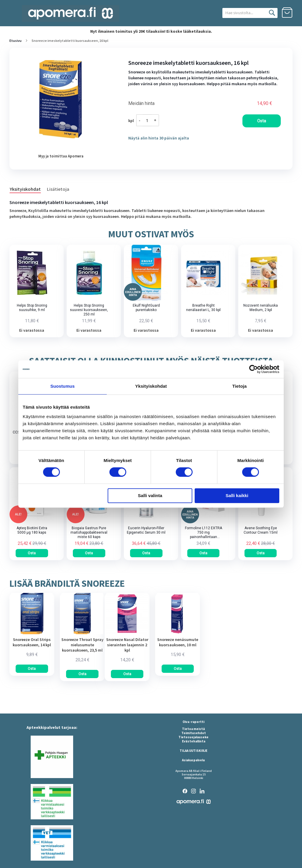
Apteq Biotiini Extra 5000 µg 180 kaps (32, 530)
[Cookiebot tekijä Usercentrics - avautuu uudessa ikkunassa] (253, 369)
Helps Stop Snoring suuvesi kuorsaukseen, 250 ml (89, 310)
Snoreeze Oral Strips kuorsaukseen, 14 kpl (32, 642)
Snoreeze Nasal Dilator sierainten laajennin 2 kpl (127, 645)
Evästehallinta (194, 741)
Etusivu (15, 41)
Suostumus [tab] (63, 386)
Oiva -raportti (193, 722)
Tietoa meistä (193, 729)
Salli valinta (150, 495)
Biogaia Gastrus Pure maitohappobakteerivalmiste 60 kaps (89, 532)
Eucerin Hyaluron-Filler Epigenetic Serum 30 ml (146, 530)
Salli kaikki (237, 495)
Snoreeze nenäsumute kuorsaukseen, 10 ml (178, 642)
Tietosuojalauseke (193, 737)
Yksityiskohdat (25, 189)
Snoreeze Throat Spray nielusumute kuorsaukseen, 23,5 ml (82, 645)
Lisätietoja (58, 189)
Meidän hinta (141, 103)
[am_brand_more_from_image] (32, 633)
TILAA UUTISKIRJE (193, 751)
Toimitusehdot (194, 733)
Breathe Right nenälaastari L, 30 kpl (203, 308)
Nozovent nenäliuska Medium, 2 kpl (261, 308)
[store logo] (70, 13)
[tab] (28, 189)
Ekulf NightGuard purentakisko (146, 308)
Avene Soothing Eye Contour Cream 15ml (261, 530)
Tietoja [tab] (240, 386)
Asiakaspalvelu (193, 760)
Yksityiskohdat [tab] (151, 386)
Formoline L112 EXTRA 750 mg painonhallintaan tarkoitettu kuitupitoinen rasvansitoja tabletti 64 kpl (203, 533)
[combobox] (243, 13)
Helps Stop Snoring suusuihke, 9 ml (32, 308)
